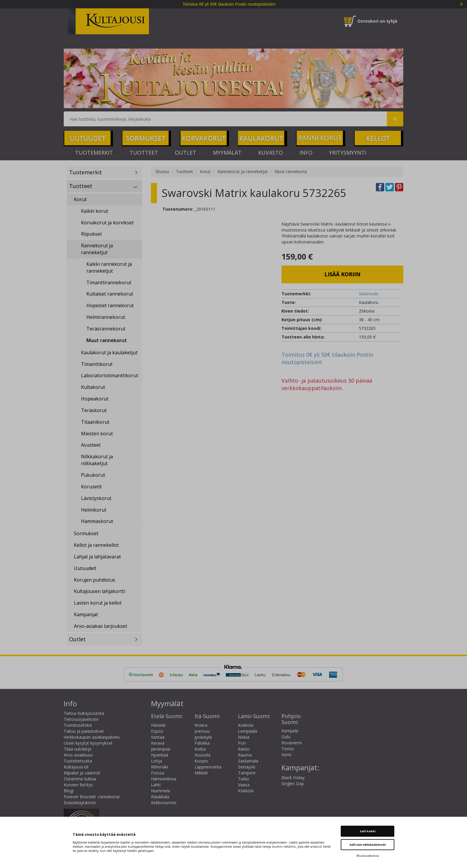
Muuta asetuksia (368, 856)
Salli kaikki (368, 831)
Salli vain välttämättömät (368, 845)
